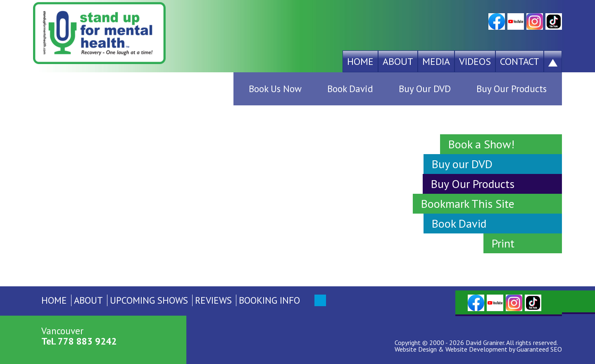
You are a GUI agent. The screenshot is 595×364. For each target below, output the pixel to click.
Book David (350, 89)
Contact (520, 61)
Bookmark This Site (468, 203)
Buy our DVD (462, 164)
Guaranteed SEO (539, 349)
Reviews (213, 300)
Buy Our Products (512, 89)
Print (503, 243)
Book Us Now (275, 89)
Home (360, 61)
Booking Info (269, 300)
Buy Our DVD (425, 89)
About (398, 61)
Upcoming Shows (149, 300)
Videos (475, 61)
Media (436, 61)
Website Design (416, 349)
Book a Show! (481, 144)
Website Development (476, 349)
